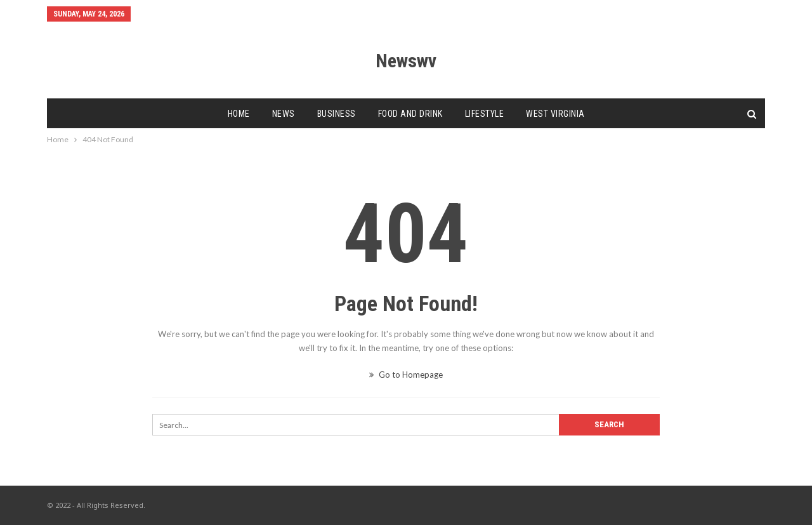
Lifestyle (485, 114)
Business (337, 114)
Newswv (406, 61)
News (284, 114)
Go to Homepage (406, 375)
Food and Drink (410, 114)
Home (239, 114)
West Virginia (555, 114)
